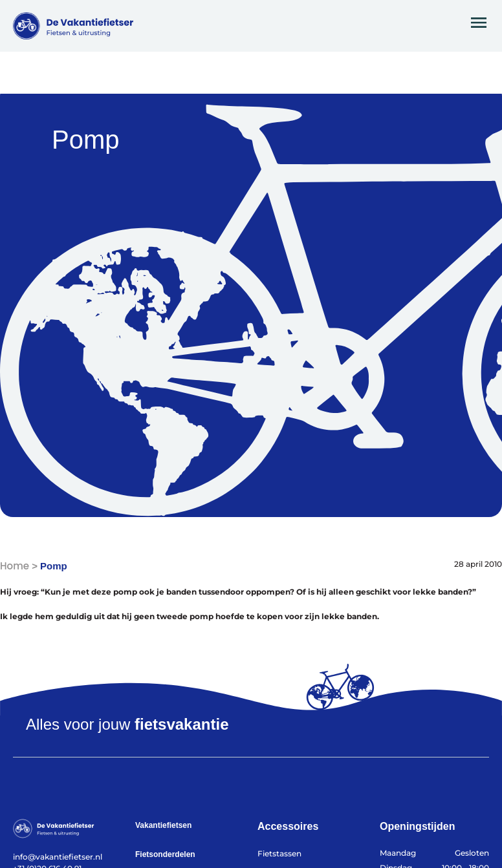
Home (15, 566)
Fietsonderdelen (165, 854)
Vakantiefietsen (163, 825)
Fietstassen (279, 853)
